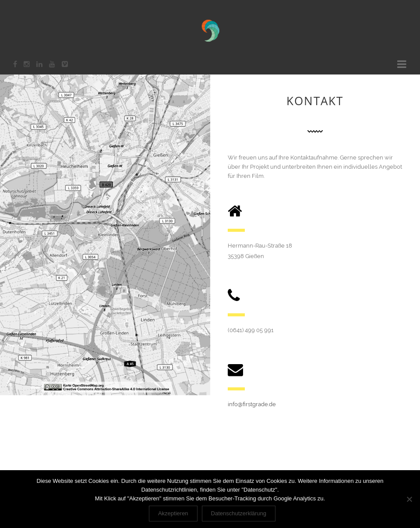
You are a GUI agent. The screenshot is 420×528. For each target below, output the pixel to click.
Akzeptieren (173, 513)
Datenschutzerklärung (239, 513)
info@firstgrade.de (252, 404)
